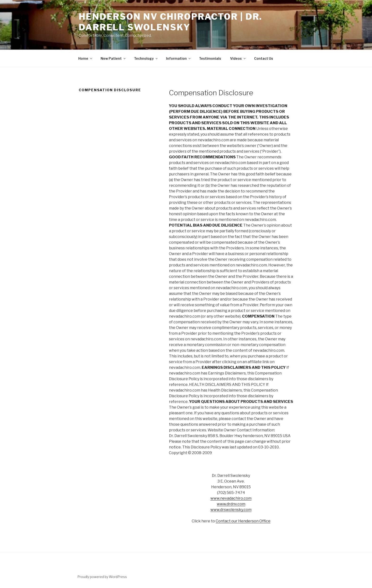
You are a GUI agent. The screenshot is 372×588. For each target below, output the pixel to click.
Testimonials (210, 58)
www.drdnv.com (231, 504)
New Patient (113, 58)
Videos (238, 58)
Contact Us (264, 58)
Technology (146, 58)
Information (179, 58)
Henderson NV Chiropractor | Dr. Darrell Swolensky (170, 22)
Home (86, 58)
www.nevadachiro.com (231, 498)
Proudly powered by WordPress (102, 577)
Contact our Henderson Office (243, 521)
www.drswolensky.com (231, 510)
